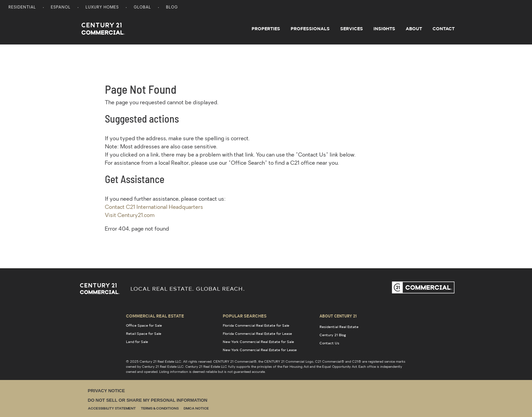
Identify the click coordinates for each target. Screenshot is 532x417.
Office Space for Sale (144, 325)
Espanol (61, 8)
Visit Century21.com (130, 216)
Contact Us (329, 343)
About (414, 29)
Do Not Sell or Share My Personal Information (148, 400)
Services (352, 29)
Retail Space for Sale (144, 333)
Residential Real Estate (339, 327)
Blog (172, 8)
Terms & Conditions (160, 409)
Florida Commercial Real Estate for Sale (256, 325)
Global (142, 8)
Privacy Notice (106, 391)
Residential (22, 8)
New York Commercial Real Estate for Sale (258, 342)
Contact (444, 29)
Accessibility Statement (112, 409)
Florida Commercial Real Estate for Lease (257, 333)
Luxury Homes (102, 8)
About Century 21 (338, 316)
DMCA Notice (196, 409)
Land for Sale (137, 342)
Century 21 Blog (333, 335)
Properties (266, 29)
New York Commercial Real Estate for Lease (260, 350)
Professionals (310, 29)
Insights (384, 29)
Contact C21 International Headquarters (154, 207)
